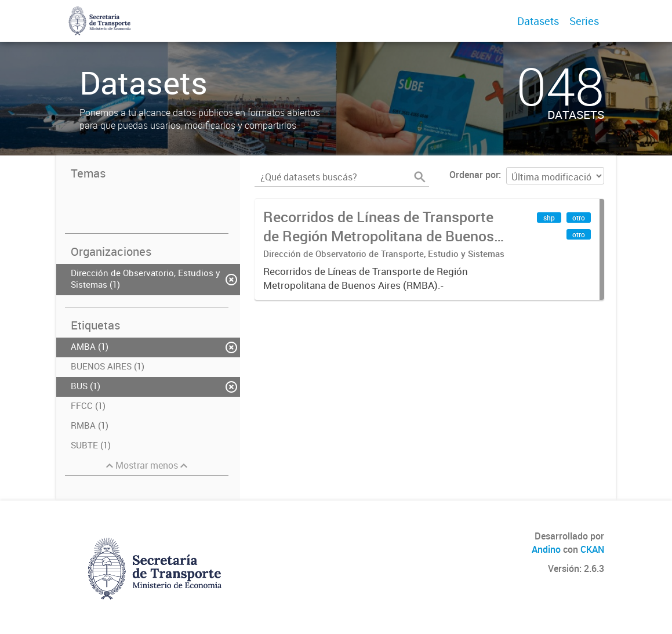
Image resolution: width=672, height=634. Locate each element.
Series (584, 21)
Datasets (538, 21)
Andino (546, 549)
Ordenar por (474, 175)
